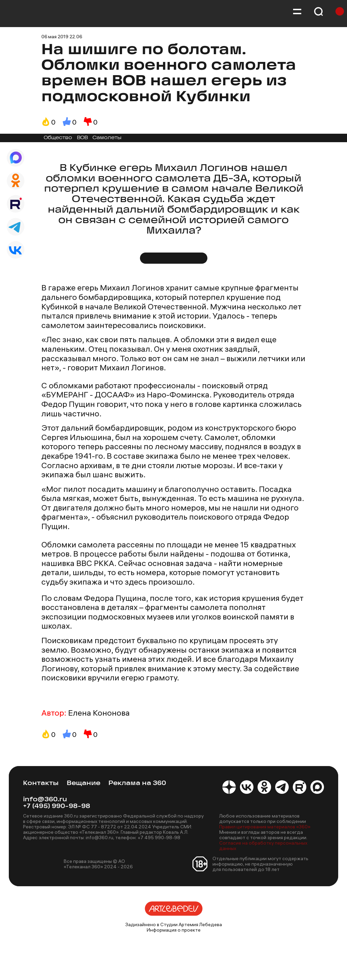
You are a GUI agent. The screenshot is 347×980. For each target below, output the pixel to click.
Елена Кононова (99, 713)
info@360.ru (45, 800)
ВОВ (82, 138)
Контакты (41, 783)
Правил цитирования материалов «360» (265, 827)
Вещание (84, 783)
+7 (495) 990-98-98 (57, 807)
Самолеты (107, 138)
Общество (58, 138)
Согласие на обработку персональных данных (263, 846)
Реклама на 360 (137, 783)
